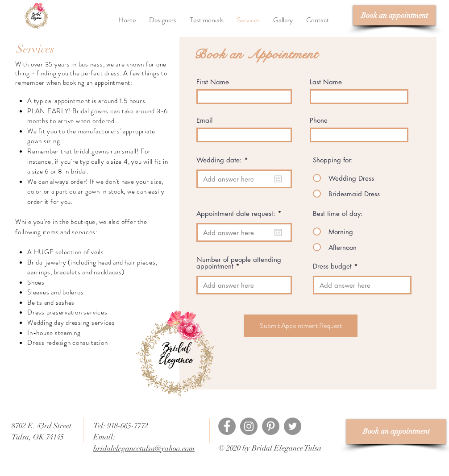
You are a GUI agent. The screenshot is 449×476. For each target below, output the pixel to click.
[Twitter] (293, 426)
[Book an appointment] (394, 15)
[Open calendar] (278, 179)
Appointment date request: (241, 213)
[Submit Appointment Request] (301, 326)
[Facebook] (227, 426)
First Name (213, 82)
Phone (319, 120)
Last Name (326, 82)
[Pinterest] (271, 426)
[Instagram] (249, 426)
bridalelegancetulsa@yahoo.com (144, 449)
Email (204, 120)
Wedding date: (224, 160)
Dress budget (332, 266)
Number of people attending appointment (239, 263)
